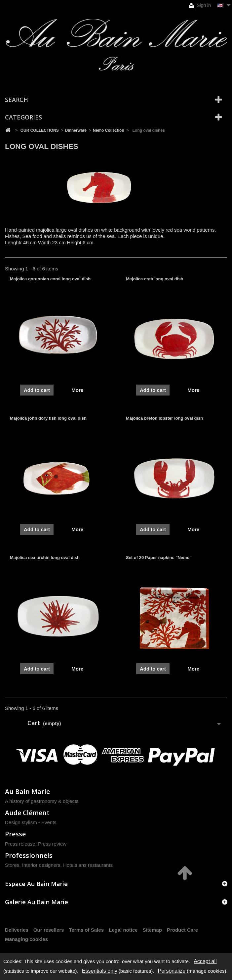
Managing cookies (26, 939)
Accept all (205, 961)
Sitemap (152, 930)
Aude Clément (27, 813)
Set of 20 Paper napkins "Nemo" (159, 558)
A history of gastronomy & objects (42, 801)
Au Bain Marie (27, 792)
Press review (52, 844)
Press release (20, 844)
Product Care (182, 930)
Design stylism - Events (31, 822)
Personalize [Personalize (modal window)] (172, 971)
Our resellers (49, 930)
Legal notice (123, 930)
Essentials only (100, 971)
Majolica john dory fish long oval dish (48, 418)
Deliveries (17, 930)
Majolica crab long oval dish (155, 279)
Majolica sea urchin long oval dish (45, 558)
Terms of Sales (86, 930)
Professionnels (29, 855)
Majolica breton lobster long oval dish (164, 418)
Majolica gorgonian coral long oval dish (50, 279)
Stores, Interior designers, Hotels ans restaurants (59, 865)
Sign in (200, 5)
